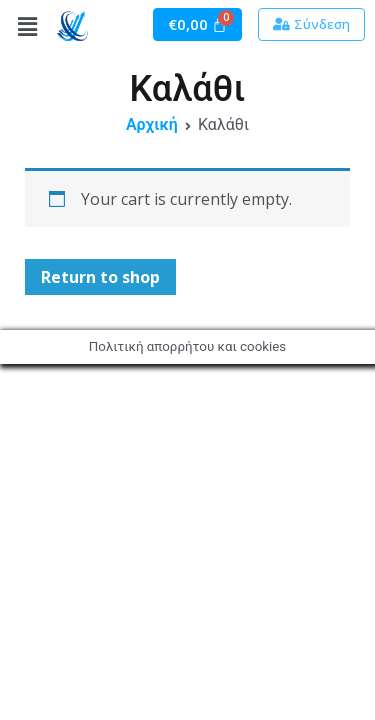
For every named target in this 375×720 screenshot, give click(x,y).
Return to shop (100, 277)
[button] (311, 24)
